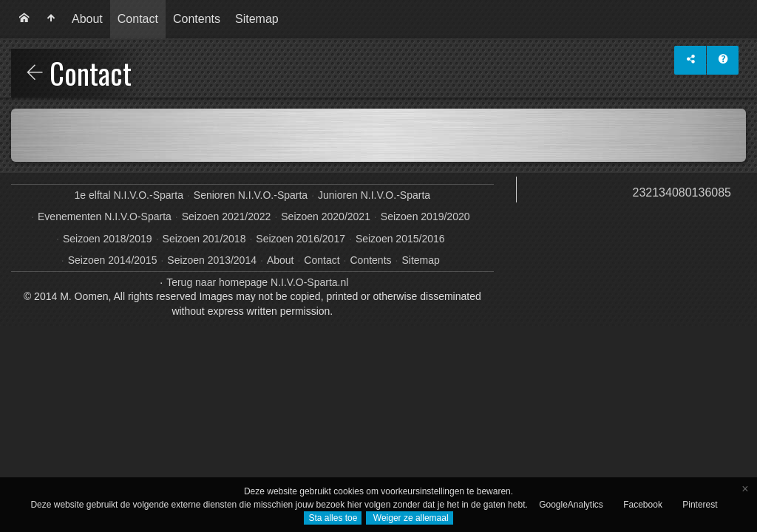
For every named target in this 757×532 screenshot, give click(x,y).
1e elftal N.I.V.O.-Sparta (129, 195)
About (87, 19)
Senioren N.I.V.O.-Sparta (251, 195)
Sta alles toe (333, 518)
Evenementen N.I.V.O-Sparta (105, 216)
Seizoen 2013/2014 (212, 260)
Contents (197, 19)
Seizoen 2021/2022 (227, 216)
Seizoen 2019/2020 (425, 216)
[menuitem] (24, 19)
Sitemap (257, 19)
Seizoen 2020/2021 (326, 216)
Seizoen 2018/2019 (108, 239)
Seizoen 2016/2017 (301, 239)
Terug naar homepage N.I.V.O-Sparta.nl (257, 282)
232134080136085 (682, 192)
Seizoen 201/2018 (204, 239)
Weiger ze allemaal (409, 518)
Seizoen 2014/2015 (113, 260)
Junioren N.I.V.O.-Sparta (374, 195)
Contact (138, 19)
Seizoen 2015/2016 (400, 239)
